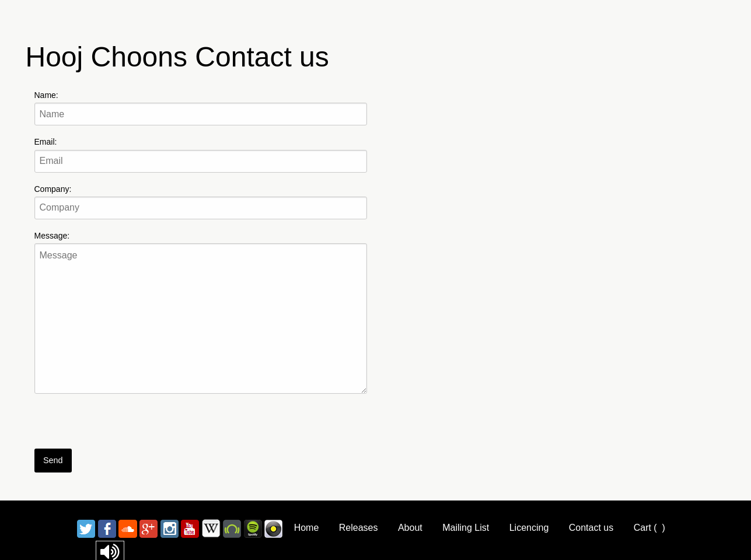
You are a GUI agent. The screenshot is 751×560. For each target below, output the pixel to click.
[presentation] (123, 426)
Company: (53, 189)
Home (307, 528)
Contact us (591, 528)
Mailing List (466, 528)
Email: (46, 142)
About (410, 528)
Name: (46, 95)
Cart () (649, 528)
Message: (52, 236)
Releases (359, 528)
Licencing (529, 528)
